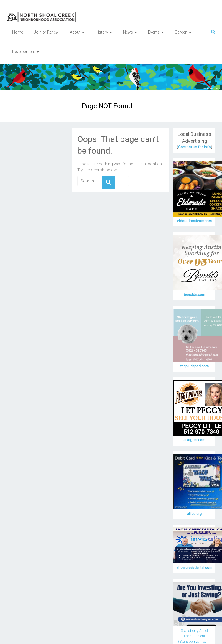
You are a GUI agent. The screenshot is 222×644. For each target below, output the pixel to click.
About (75, 32)
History (102, 32)
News (128, 32)
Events (154, 32)
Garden (181, 32)
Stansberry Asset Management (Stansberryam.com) (194, 636)
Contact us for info (195, 147)
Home (18, 32)
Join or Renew (46, 32)
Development (24, 52)
